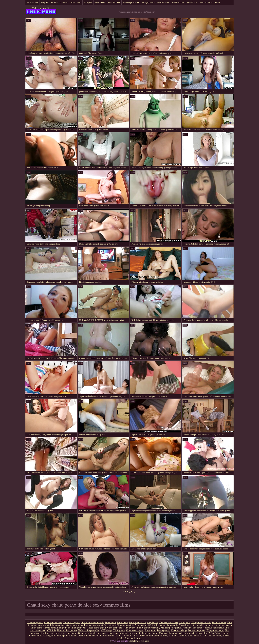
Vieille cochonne (98, 633)
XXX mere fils (126, 636)
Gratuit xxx (83, 633)
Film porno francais (158, 636)
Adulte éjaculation (131, 2)
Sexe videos (110, 625)
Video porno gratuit (97, 628)
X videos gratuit (35, 622)
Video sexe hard (77, 625)
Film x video (130, 628)
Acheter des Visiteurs (139, 641)
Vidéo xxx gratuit (94, 636)
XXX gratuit (119, 630)
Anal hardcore (178, 2)
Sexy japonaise (148, 2)
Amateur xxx (32, 2)
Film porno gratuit (125, 625)
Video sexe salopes (135, 630)
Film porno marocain (201, 622)
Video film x (185, 625)
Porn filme (203, 633)
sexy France (153, 622)
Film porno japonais (59, 625)
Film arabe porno (150, 633)
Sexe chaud (100, 2)
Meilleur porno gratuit (171, 628)
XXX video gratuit (177, 636)
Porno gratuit (163, 630)
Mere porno (51, 628)
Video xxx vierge (179, 630)
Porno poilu (185, 622)
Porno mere (110, 622)
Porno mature (141, 625)
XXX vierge (106, 630)
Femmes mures (219, 622)
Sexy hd (44, 2)
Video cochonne (115, 628)
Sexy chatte (192, 2)
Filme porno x (37, 628)
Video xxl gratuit (77, 636)
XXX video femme (157, 625)
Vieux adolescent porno (210, 2)
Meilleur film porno (168, 633)
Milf (79, 2)
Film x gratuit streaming (148, 628)
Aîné (72, 2)
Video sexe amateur (53, 622)
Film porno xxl (79, 628)
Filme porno (150, 630)
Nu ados (54, 2)
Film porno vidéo (212, 625)
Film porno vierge (215, 630)
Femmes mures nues (169, 622)
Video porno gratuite (131, 633)
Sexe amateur (217, 628)
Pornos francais (110, 636)
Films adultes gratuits (67, 630)
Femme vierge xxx (197, 630)
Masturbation (163, 2)
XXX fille (51, 630)
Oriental (64, 2)
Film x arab (197, 625)
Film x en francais (133, 638)
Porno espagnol (141, 636)
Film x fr (187, 628)
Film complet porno (201, 628)
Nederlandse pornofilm (89, 630)
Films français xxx (137, 622)
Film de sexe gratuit (46, 636)
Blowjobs (88, 2)
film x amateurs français (93, 622)
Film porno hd (64, 628)
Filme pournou (195, 636)
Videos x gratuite (41, 8)
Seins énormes (114, 2)
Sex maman (226, 625)
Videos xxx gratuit (72, 622)
